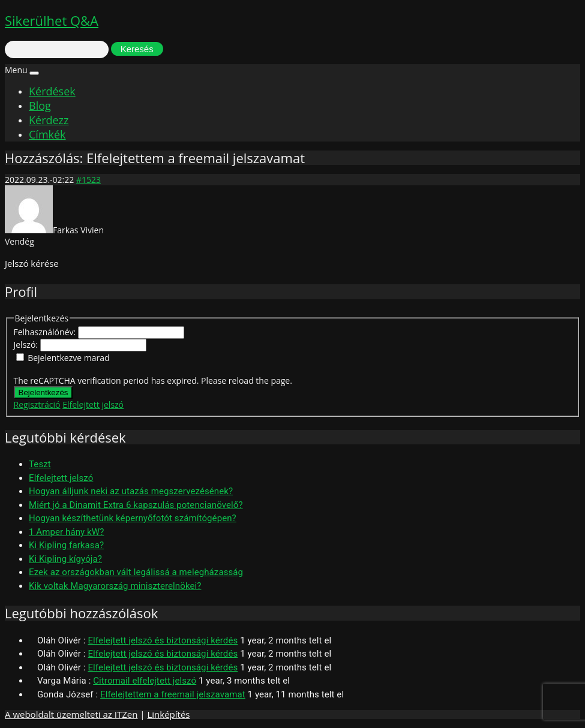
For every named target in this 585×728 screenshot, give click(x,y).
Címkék (47, 134)
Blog (40, 106)
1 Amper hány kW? (66, 532)
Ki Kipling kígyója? (65, 559)
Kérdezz (49, 120)
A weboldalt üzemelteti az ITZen (71, 714)
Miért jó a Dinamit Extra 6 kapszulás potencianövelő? (136, 505)
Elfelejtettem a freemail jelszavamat (173, 694)
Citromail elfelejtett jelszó (145, 681)
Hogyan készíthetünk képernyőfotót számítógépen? (133, 518)
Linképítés (168, 714)
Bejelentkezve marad (68, 358)
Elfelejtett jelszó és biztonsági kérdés (163, 640)
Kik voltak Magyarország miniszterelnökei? (115, 586)
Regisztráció (37, 404)
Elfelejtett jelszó (93, 404)
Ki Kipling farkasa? (66, 545)
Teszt (40, 464)
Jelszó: (27, 345)
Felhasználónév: (46, 332)
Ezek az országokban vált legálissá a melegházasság (136, 572)
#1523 (88, 180)
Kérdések (52, 91)
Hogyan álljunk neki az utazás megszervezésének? (131, 491)
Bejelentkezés (43, 392)
